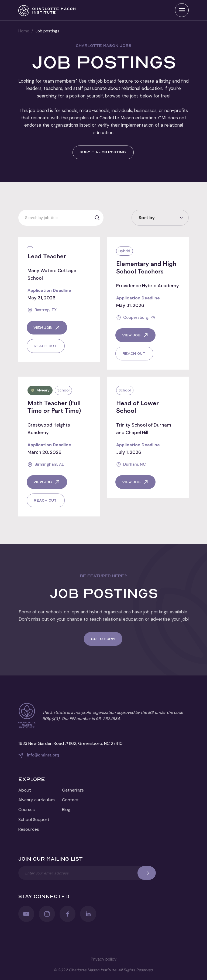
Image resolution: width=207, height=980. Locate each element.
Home (24, 31)
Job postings (47, 31)
